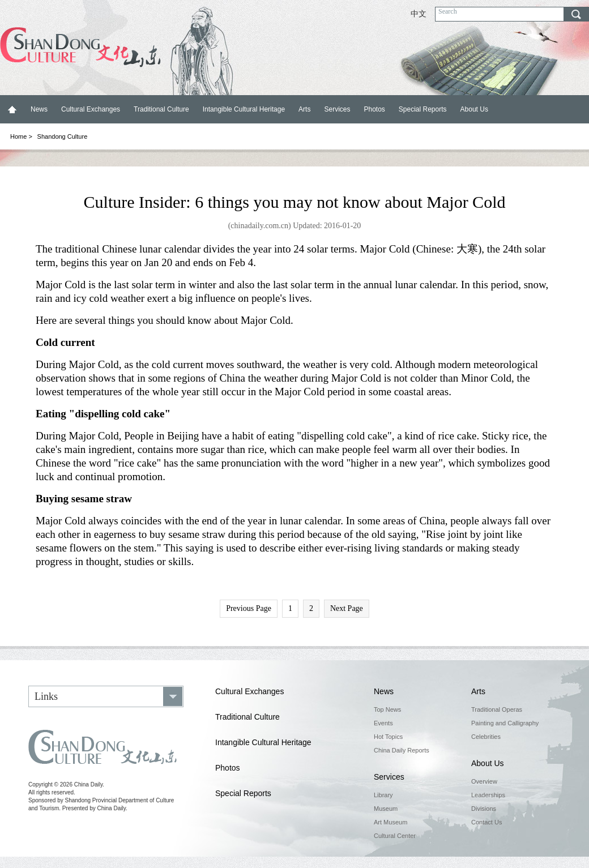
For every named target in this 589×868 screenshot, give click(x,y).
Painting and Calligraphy (505, 723)
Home (12, 109)
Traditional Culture (161, 109)
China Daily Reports (402, 750)
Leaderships (488, 795)
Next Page (347, 608)
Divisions (484, 809)
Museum (386, 809)
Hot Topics (388, 737)
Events (383, 723)
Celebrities (486, 737)
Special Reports (423, 109)
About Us (474, 109)
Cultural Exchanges (91, 109)
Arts (304, 109)
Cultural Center (395, 836)
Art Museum (390, 822)
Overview (484, 781)
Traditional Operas (497, 709)
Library (383, 795)
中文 (419, 14)
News (39, 109)
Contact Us (486, 822)
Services (337, 109)
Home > (21, 136)
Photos (374, 109)
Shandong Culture (63, 136)
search (576, 14)
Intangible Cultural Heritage (244, 109)
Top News (387, 709)
